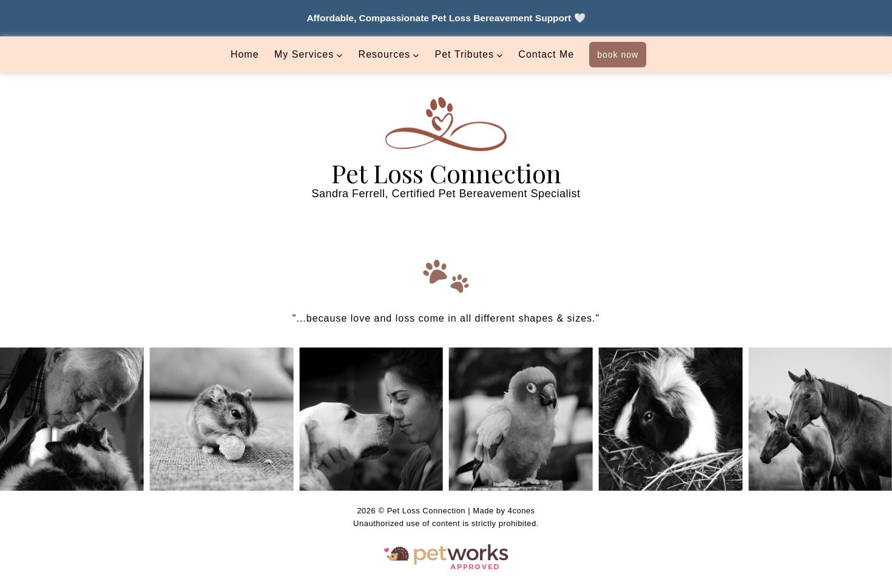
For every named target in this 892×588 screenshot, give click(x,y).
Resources (384, 54)
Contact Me (546, 54)
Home (245, 54)
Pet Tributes (465, 54)
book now (618, 55)
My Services (304, 54)
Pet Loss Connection (446, 173)
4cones (522, 511)
